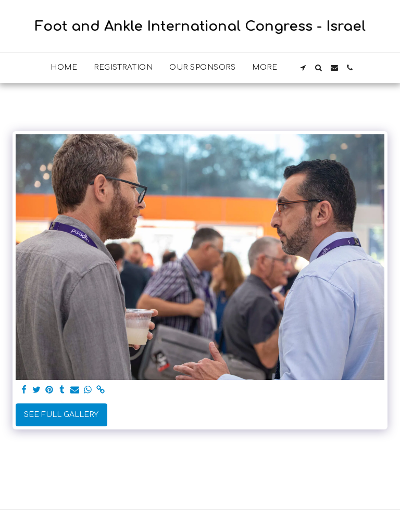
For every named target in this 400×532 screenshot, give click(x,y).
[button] (303, 68)
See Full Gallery (61, 415)
